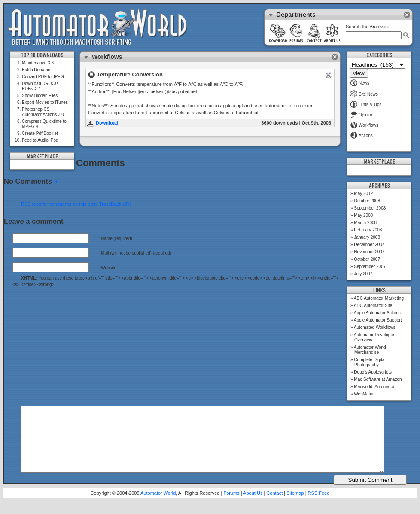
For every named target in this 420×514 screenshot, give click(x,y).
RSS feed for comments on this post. (59, 204)
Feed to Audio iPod (40, 140)
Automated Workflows (375, 327)
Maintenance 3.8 (38, 63)
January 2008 (367, 237)
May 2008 (363, 215)
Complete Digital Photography (370, 362)
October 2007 (367, 259)
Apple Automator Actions (377, 313)
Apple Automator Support (378, 320)
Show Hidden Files (40, 96)
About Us (253, 506)
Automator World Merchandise (370, 350)
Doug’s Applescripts (373, 372)
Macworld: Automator (374, 387)
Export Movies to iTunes (45, 102)
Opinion (362, 115)
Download (107, 123)
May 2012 (363, 193)
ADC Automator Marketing (379, 298)
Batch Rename (36, 70)
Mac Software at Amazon (378, 379)
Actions (362, 135)
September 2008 (370, 208)
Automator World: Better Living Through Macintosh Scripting (98, 27)
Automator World (158, 506)
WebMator (364, 394)
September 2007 (370, 266)
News (360, 83)
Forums (231, 506)
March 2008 (365, 223)
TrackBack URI (115, 204)
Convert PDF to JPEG (43, 77)
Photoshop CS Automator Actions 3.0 (43, 112)
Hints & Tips (366, 105)
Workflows (364, 125)
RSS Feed (319, 506)
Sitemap (295, 506)
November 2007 (369, 252)
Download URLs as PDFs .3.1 (40, 86)
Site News (364, 94)
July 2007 (363, 274)
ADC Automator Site (373, 306)
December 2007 (369, 245)
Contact (274, 506)
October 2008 (367, 201)
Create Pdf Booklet (40, 133)
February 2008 (368, 230)
